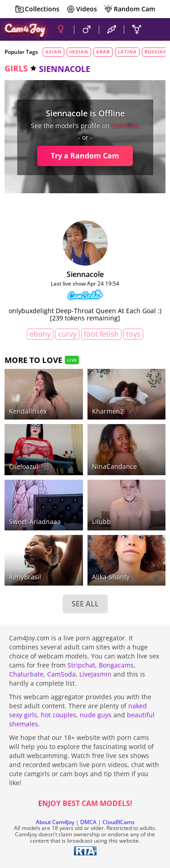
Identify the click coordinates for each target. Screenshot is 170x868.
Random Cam (129, 9)
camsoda (126, 126)
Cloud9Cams (119, 822)
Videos (82, 9)
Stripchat (81, 665)
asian (53, 52)
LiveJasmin (95, 674)
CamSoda (61, 674)
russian (156, 52)
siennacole (85, 274)
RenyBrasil (25, 577)
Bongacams (116, 665)
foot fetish (101, 334)
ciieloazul (24, 466)
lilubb (102, 522)
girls (16, 68)
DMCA (88, 822)
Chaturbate (26, 674)
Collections (37, 9)
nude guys (96, 715)
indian (79, 52)
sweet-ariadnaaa (35, 522)
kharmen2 (108, 411)
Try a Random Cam (85, 156)
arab (103, 52)
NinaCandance (114, 466)
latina (127, 52)
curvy (67, 334)
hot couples (58, 715)
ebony (40, 334)
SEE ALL (85, 604)
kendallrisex (28, 411)
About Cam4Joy (55, 822)
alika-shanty (111, 577)
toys (133, 334)
